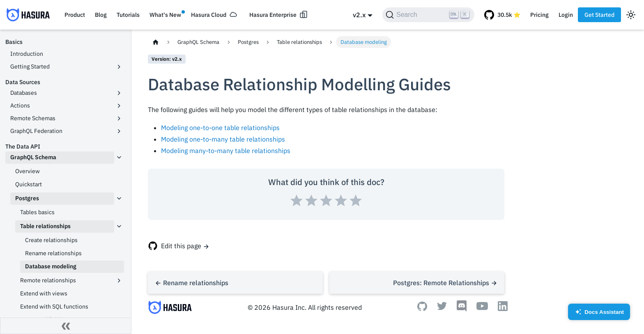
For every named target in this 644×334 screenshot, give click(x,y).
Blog (101, 15)
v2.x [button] (359, 15)
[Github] (422, 309)
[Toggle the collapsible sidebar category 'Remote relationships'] (119, 281)
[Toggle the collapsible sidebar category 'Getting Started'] (119, 67)
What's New (165, 15)
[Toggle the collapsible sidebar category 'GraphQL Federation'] (119, 131)
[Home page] (156, 42)
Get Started (599, 15)
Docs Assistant (599, 315)
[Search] (428, 15)
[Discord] (462, 309)
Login (566, 15)
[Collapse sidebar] (66, 326)
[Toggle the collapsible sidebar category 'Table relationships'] (119, 226)
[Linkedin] (503, 309)
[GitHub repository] (502, 15)
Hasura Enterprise (273, 15)
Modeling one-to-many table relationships (223, 139)
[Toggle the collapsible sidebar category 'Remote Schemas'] (119, 119)
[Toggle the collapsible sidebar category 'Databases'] (119, 93)
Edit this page (181, 246)
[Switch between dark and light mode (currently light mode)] (631, 15)
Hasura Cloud (209, 15)
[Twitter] (442, 308)
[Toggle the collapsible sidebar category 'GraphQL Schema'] (119, 158)
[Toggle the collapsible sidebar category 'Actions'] (119, 106)
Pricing (539, 15)
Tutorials (128, 15)
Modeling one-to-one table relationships (220, 128)
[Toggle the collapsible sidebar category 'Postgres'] (119, 199)
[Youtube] (482, 308)
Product (75, 15)
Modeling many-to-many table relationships (226, 151)
